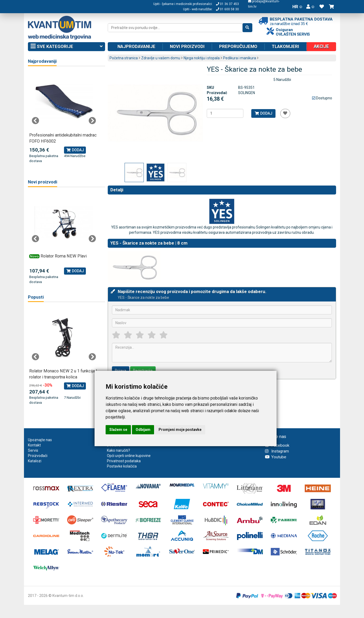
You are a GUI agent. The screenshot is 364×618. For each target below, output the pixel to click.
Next (92, 121)
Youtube (276, 457)
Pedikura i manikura (240, 58)
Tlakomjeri (286, 46)
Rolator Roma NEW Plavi (64, 256)
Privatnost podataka (124, 461)
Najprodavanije (136, 46)
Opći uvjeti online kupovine (129, 456)
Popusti (36, 297)
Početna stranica (124, 58)
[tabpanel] (64, 118)
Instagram (277, 451)
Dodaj (263, 113)
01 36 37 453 (227, 4)
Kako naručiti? (119, 450)
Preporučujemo (238, 46)
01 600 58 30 (227, 9)
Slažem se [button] (118, 430)
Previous (36, 121)
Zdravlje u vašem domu (161, 58)
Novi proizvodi (187, 46)
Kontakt (34, 445)
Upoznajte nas (40, 440)
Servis (33, 450)
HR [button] (297, 7)
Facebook (277, 445)
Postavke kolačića (122, 466)
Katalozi (35, 461)
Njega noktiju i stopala (202, 58)
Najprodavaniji (42, 61)
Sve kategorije (67, 47)
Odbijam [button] (143, 430)
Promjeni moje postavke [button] (180, 430)
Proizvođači (38, 456)
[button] (310, 7)
